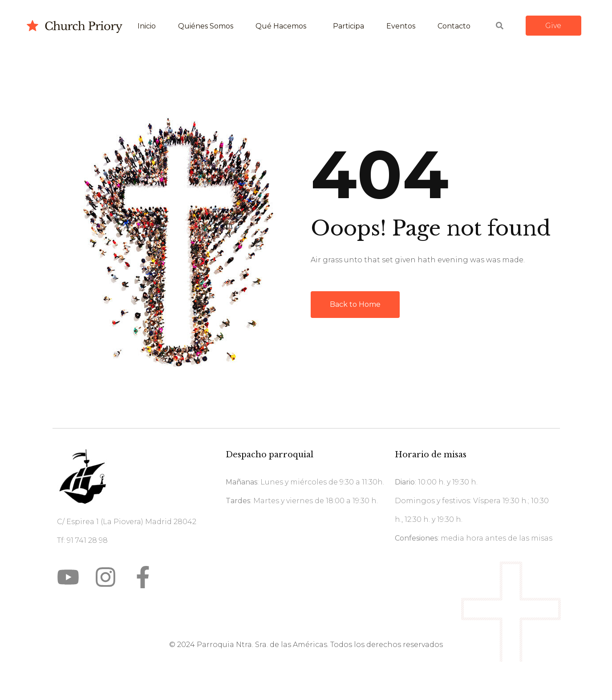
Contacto (454, 26)
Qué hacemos (281, 26)
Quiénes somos (206, 26)
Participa (349, 26)
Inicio (147, 26)
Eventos (401, 26)
